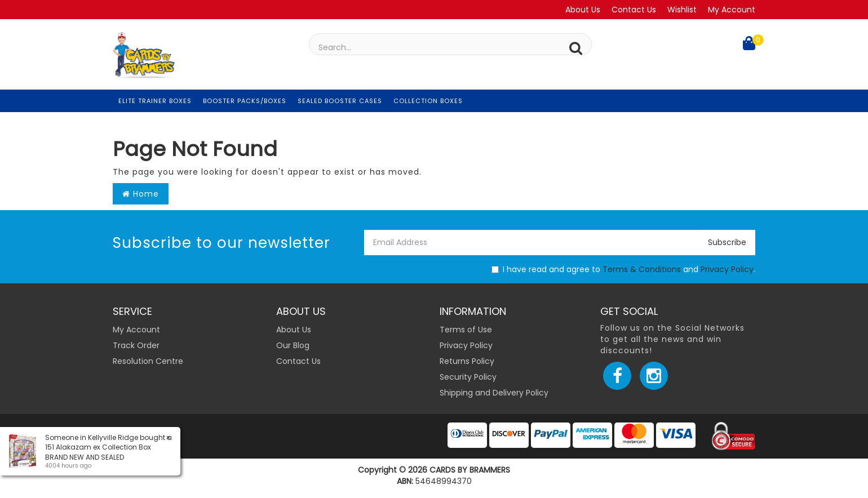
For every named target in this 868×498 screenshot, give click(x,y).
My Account (732, 10)
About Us (583, 10)
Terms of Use (466, 330)
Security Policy (468, 377)
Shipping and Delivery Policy (494, 393)
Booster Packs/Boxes (245, 101)
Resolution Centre (148, 361)
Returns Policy (467, 361)
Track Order (136, 345)
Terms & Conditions (642, 269)
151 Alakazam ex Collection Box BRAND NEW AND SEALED (98, 452)
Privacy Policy (727, 269)
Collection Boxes (428, 101)
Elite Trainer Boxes (155, 101)
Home (141, 194)
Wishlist (682, 10)
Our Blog (293, 345)
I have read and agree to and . (623, 269)
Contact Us (634, 10)
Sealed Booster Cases (340, 101)
